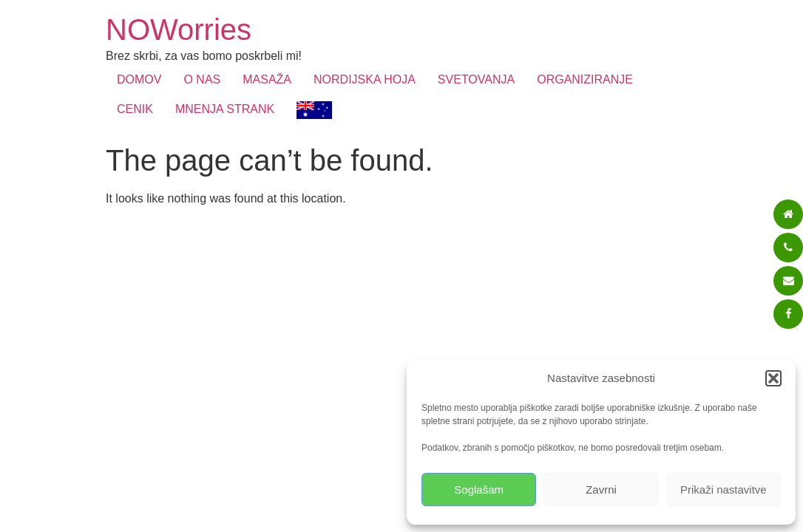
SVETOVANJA (476, 79)
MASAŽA (267, 79)
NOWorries (179, 30)
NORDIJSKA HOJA (365, 79)
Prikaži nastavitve (724, 490)
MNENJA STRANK (225, 109)
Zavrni (601, 490)
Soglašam (479, 490)
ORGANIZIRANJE (585, 79)
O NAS (202, 79)
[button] (773, 378)
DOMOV (139, 79)
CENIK (135, 109)
